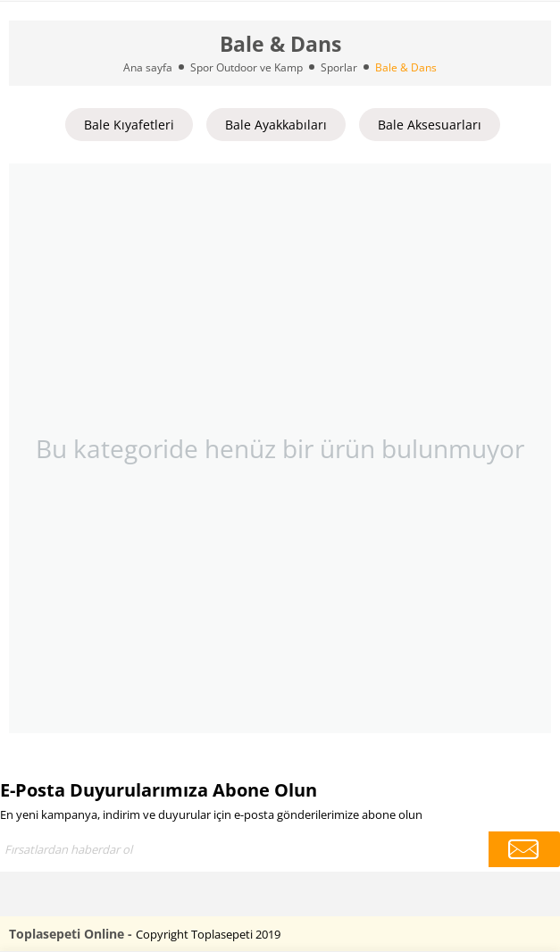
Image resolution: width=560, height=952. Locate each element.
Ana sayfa (148, 67)
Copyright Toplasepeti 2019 (208, 934)
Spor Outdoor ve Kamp (247, 67)
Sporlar (339, 67)
